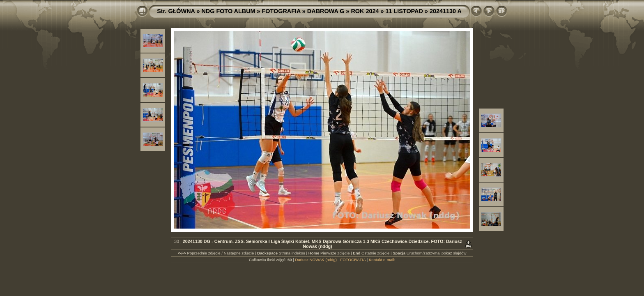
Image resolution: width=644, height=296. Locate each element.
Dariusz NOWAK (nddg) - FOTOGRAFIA (330, 260)
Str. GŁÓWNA (176, 11)
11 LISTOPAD (404, 11)
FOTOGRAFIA (281, 11)
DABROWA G (326, 11)
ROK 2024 (365, 11)
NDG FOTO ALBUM (228, 11)
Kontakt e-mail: (382, 260)
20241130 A (446, 11)
